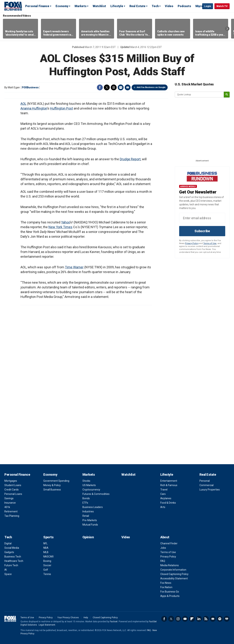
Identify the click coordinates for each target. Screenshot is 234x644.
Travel (164, 490)
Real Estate (137, 6)
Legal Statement (47, 625)
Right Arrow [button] (227, 29)
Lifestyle (117, 6)
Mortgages (11, 481)
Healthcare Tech (14, 561)
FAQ (163, 561)
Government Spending (56, 481)
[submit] (227, 95)
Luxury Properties (210, 490)
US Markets (89, 485)
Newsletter (213, 619)
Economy (62, 6)
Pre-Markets (90, 520)
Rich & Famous (169, 485)
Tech (155, 6)
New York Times (60, 227)
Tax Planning (12, 516)
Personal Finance (37, 6)
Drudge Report (130, 159)
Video (169, 6)
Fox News (166, 583)
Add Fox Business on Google (151, 87)
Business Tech (13, 557)
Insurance (10, 503)
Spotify (220, 619)
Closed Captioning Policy (174, 574)
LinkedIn (199, 619)
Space (8, 574)
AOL (23, 104)
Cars (163, 494)
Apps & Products (170, 596)
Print (121, 87)
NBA (46, 548)
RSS (206, 619)
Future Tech (11, 565)
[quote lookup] (199, 95)
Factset (114, 622)
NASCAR (48, 557)
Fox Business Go (170, 592)
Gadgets (9, 552)
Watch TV (222, 6)
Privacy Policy (192, 243)
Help (86, 618)
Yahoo (65, 222)
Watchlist (99, 6)
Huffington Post (62, 108)
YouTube (185, 619)
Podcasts (184, 6)
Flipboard (192, 619)
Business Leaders (93, 507)
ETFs (85, 503)
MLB (46, 552)
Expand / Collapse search (199, 6)
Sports (48, 537)
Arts (163, 507)
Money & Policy (52, 485)
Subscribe (202, 231)
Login (208, 6)
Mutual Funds (90, 525)
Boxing (47, 561)
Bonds (86, 498)
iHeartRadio (227, 619)
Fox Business (13, 6)
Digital (8, 543)
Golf (46, 570)
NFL (45, 543)
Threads (114, 87)
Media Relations (170, 565)
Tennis (47, 574)
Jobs (163, 548)
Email (128, 87)
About (165, 537)
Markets (81, 6)
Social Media (12, 548)
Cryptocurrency (91, 490)
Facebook (100, 87)
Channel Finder (169, 543)
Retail (86, 516)
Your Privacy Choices (68, 618)
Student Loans (13, 485)
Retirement (11, 511)
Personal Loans (13, 494)
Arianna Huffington (34, 108)
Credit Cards (12, 490)
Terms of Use (210, 243)
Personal (205, 481)
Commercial (206, 485)
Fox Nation (166, 587)
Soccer (47, 565)
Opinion (88, 537)
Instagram (178, 619)
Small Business (52, 490)
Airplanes (166, 498)
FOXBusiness (30, 87)
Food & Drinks (168, 503)
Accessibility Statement (174, 578)
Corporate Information (173, 570)
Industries (88, 511)
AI (6, 570)
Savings (9, 498)
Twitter (107, 87)
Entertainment (169, 481)
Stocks (86, 481)
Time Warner (74, 267)
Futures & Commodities (96, 494)
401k (7, 507)
